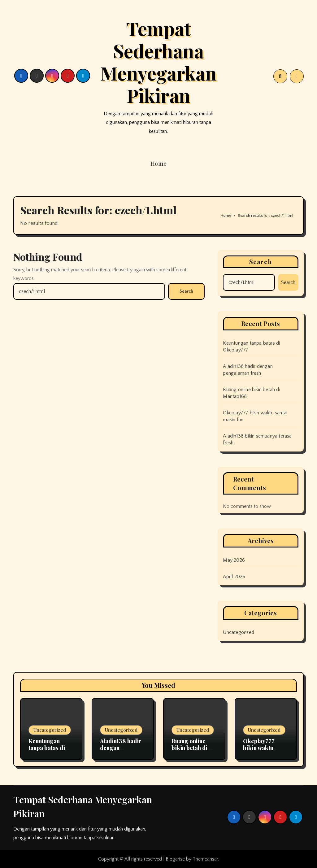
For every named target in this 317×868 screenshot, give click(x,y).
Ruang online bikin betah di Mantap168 (189, 748)
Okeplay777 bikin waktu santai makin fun (265, 748)
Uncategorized (50, 730)
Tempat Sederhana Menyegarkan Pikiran (158, 62)
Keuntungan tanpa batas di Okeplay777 (47, 748)
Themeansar (205, 859)
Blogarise (175, 859)
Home (159, 164)
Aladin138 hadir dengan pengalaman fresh (121, 751)
